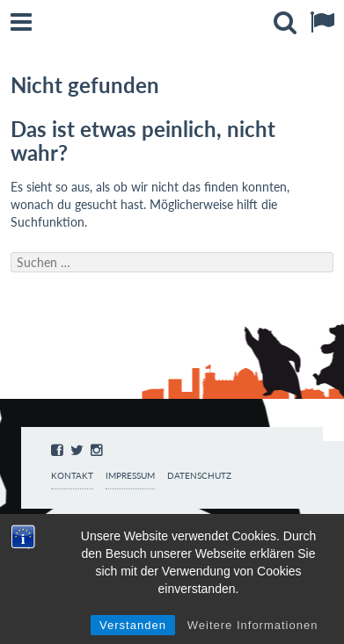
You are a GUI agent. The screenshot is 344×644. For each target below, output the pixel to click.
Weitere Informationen (253, 625)
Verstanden (133, 625)
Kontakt (72, 476)
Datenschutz (199, 476)
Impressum (130, 476)
